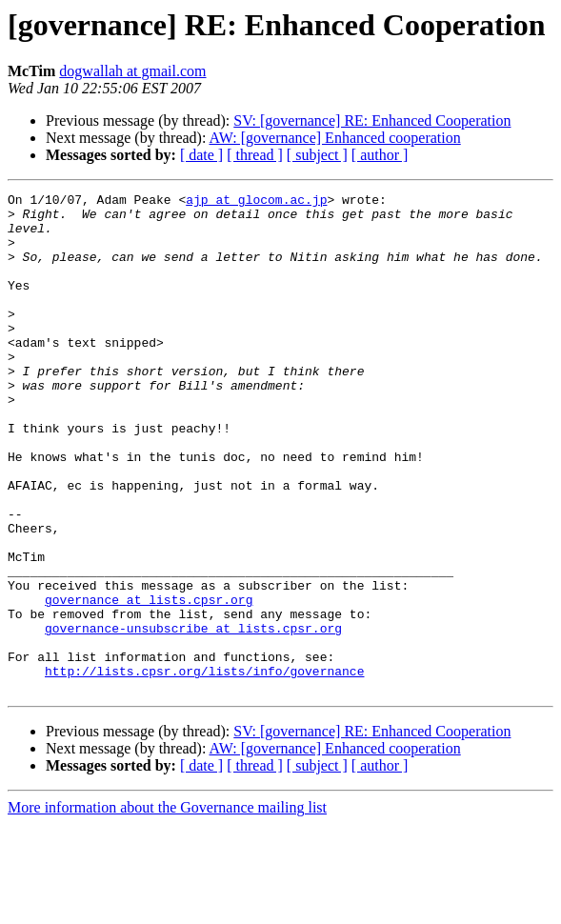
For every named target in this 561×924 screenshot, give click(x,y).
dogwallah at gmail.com (132, 71)
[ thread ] (255, 155)
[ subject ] (317, 155)
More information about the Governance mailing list (167, 907)
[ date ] (201, 155)
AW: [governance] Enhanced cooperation (335, 138)
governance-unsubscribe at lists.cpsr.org (193, 716)
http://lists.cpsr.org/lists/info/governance (204, 768)
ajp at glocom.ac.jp (256, 202)
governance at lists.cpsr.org (149, 682)
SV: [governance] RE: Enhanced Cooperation (372, 121)
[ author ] (380, 155)
